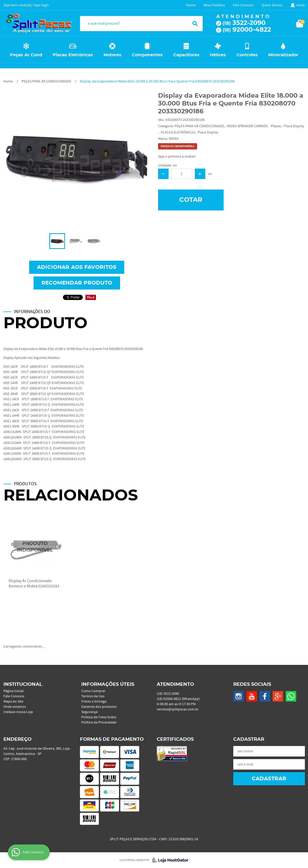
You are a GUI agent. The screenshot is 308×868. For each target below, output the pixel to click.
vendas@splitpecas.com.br (178, 709)
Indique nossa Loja (18, 712)
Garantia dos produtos (99, 707)
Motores (112, 55)
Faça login (41, 5)
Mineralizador (283, 55)
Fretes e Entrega (94, 702)
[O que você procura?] (195, 24)
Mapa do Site (13, 702)
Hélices (218, 55)
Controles (247, 55)
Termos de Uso (93, 696)
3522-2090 (244, 23)
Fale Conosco (243, 5)
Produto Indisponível (35, 547)
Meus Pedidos (214, 5)
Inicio (301, 5)
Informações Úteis (108, 685)
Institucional (23, 685)
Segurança (89, 712)
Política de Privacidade (99, 722)
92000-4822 (247, 30)
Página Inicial (13, 691)
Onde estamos (15, 707)
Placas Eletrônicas (73, 55)
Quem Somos (272, 5)
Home (191, 5)
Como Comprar (93, 691)
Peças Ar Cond (26, 55)
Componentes (147, 55)
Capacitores (186, 55)
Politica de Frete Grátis (99, 717)
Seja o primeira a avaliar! (177, 157)
